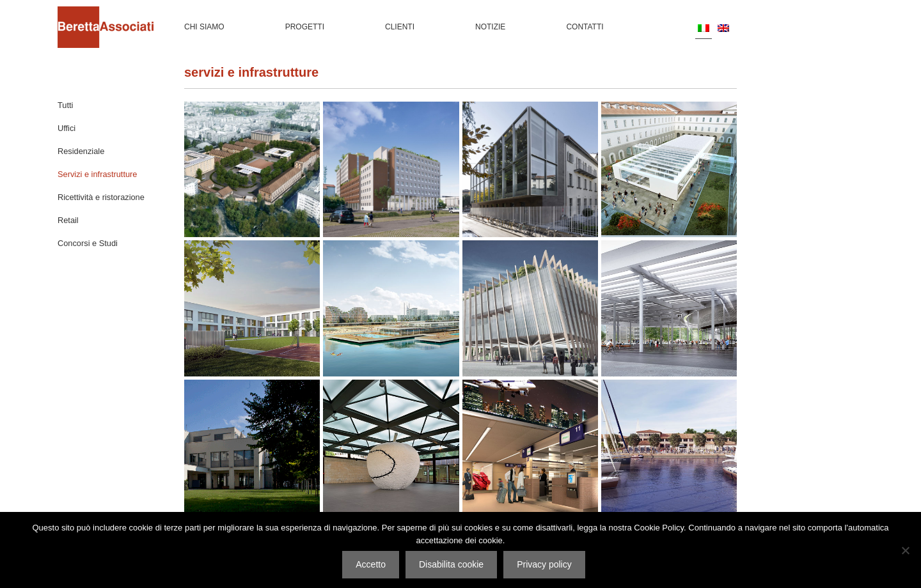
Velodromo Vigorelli (669, 309)
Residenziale (81, 151)
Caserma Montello (252, 170)
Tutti (65, 105)
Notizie (490, 27)
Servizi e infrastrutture (97, 174)
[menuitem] (704, 28)
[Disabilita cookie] (905, 550)
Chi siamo (204, 27)
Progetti (305, 27)
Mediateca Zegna (391, 447)
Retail (68, 220)
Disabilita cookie (451, 564)
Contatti (585, 27)
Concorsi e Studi (88, 243)
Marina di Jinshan (391, 309)
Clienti (400, 27)
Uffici (67, 128)
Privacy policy (544, 564)
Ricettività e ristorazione (101, 197)
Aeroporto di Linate (530, 447)
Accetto (371, 564)
